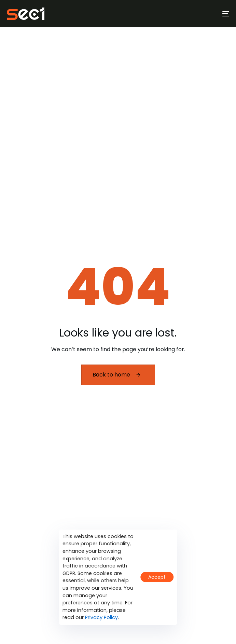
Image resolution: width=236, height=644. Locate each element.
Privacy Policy (101, 617)
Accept (157, 577)
